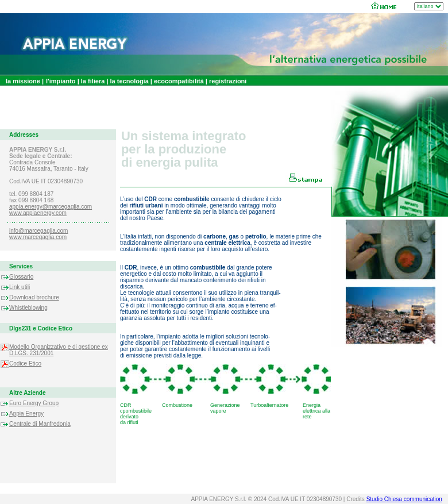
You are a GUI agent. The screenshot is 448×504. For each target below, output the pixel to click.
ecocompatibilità (179, 81)
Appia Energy (26, 413)
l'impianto (61, 81)
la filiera (93, 81)
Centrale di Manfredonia (40, 424)
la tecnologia (130, 81)
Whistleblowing (28, 308)
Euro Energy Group (34, 403)
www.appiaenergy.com (38, 213)
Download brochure (34, 297)
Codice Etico (25, 363)
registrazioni (227, 81)
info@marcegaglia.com (38, 231)
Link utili (20, 287)
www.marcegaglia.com (38, 237)
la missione (24, 81)
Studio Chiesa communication (404, 499)
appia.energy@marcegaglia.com (51, 207)
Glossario (21, 277)
